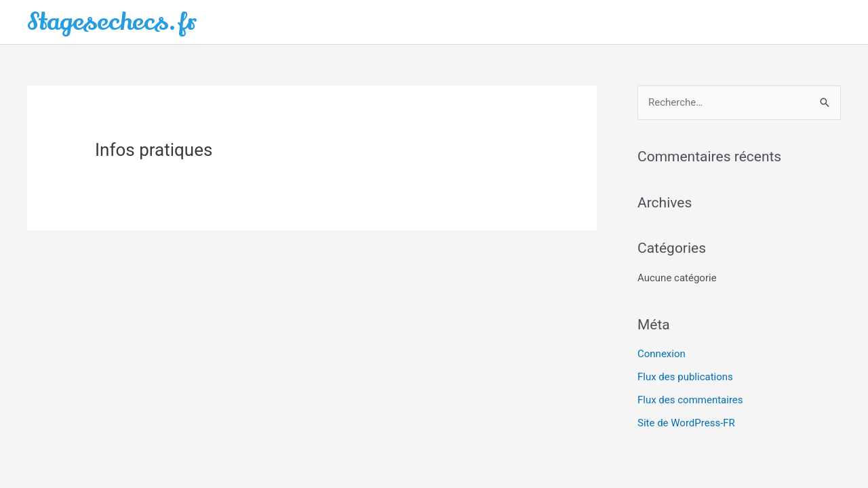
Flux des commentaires (690, 400)
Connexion (662, 354)
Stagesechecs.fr (112, 22)
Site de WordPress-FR (686, 423)
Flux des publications (685, 377)
